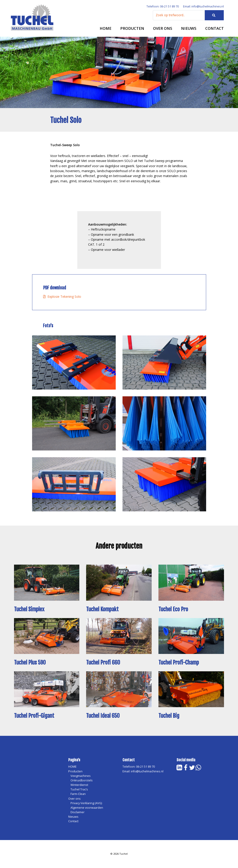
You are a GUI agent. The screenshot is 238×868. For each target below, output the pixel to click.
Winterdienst (79, 785)
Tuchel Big (169, 716)
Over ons (163, 29)
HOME (106, 29)
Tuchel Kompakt (103, 610)
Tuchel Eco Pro (173, 610)
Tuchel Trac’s (79, 790)
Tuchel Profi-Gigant (35, 716)
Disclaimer (78, 813)
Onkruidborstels (82, 781)
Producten (132, 29)
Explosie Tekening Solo (62, 297)
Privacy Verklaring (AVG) (86, 804)
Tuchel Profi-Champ (179, 663)
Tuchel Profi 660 (103, 663)
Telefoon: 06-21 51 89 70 (162, 7)
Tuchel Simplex (29, 610)
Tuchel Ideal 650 (103, 716)
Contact (214, 29)
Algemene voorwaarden (87, 808)
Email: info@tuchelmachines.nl (203, 7)
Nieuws (189, 29)
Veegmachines (81, 776)
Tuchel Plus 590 (30, 663)
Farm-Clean (78, 794)
